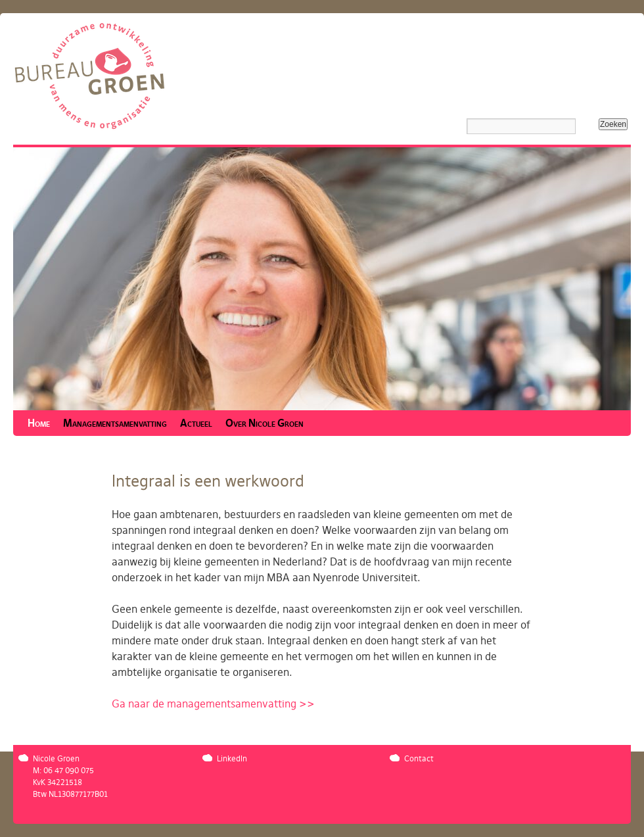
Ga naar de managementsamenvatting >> (213, 704)
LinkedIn (232, 759)
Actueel (196, 423)
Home (39, 423)
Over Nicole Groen (264, 423)
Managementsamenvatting (115, 423)
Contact (419, 759)
